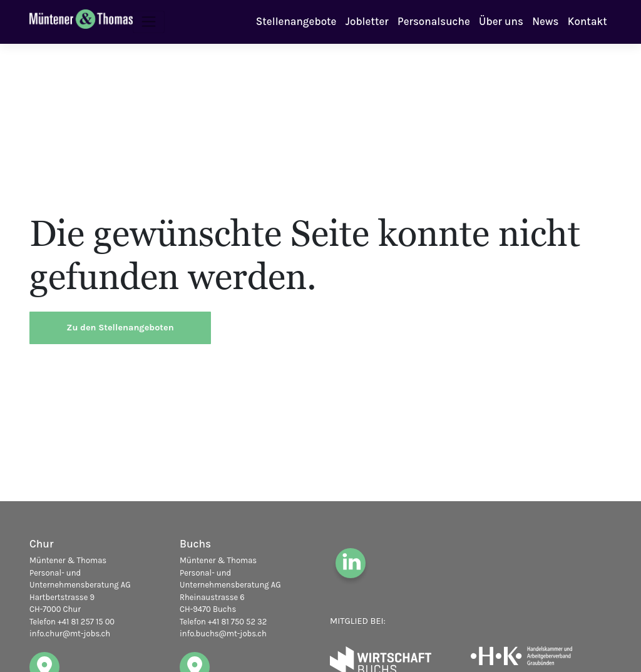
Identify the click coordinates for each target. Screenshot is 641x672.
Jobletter (367, 21)
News (545, 21)
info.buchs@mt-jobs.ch (223, 634)
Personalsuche (434, 21)
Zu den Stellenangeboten (120, 328)
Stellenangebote (296, 21)
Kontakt (587, 21)
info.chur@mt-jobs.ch (70, 634)
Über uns (501, 21)
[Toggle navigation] (149, 22)
